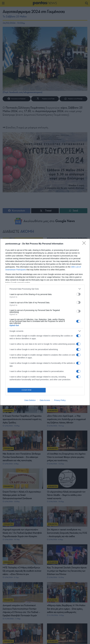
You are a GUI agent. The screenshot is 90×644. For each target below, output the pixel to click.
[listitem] (45, 289)
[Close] (85, 244)
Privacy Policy (60, 400)
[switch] (78, 294)
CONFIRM (27, 390)
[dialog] (45, 322)
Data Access (45, 400)
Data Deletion (30, 400)
